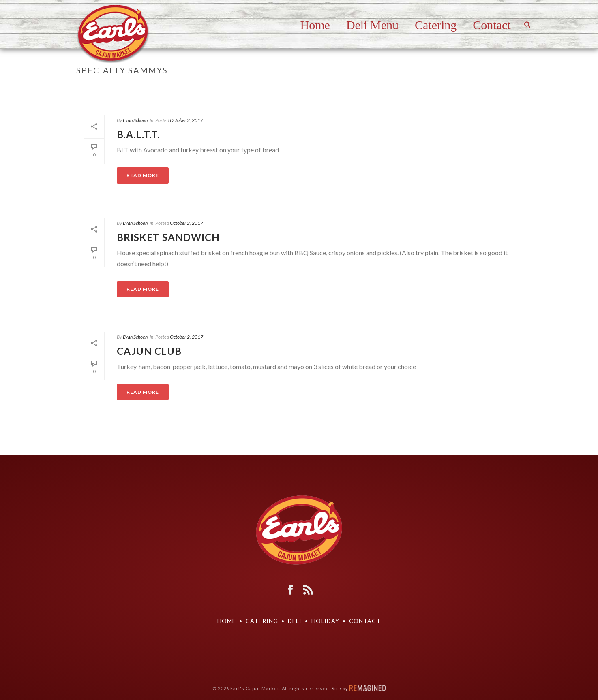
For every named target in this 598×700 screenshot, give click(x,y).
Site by (359, 688)
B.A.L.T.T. (138, 134)
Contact (492, 25)
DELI (295, 621)
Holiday (325, 621)
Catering (436, 25)
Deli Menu (372, 25)
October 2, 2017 (186, 120)
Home (315, 25)
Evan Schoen (135, 120)
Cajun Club (149, 351)
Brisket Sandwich (168, 237)
